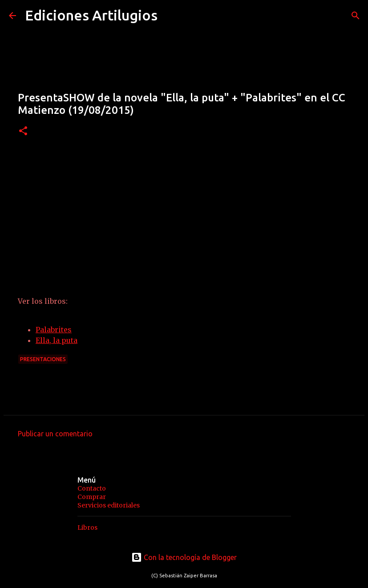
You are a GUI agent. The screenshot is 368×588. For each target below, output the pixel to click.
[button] (23, 131)
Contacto (92, 488)
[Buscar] (356, 16)
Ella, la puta (57, 340)
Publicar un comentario (55, 434)
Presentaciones (43, 359)
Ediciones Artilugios (91, 15)
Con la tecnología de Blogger (184, 557)
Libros (87, 528)
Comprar (92, 497)
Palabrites (54, 330)
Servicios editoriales (109, 505)
